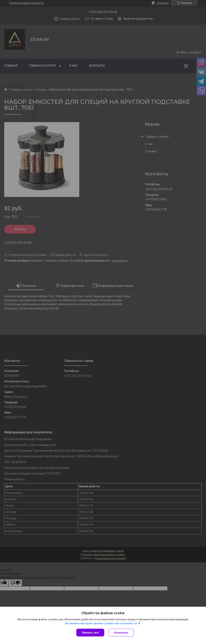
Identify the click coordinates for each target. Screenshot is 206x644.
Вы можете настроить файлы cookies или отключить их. (102, 623)
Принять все (90, 633)
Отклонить (121, 633)
